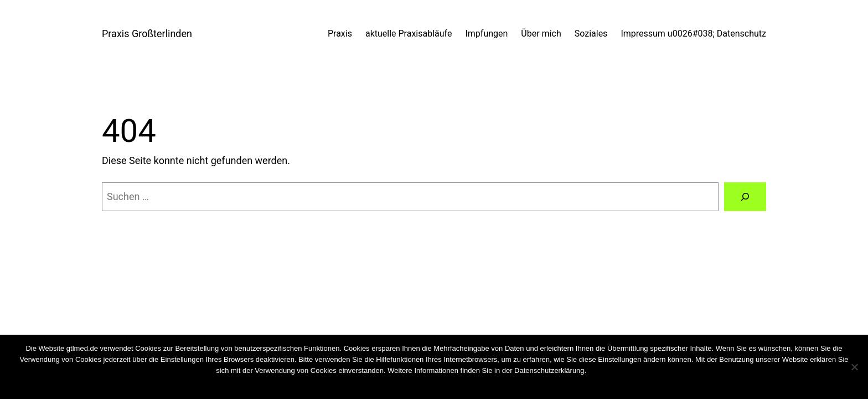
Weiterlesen (455, 385)
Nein (423, 385)
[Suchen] (745, 197)
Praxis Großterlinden (147, 34)
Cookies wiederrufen (619, 370)
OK (405, 385)
